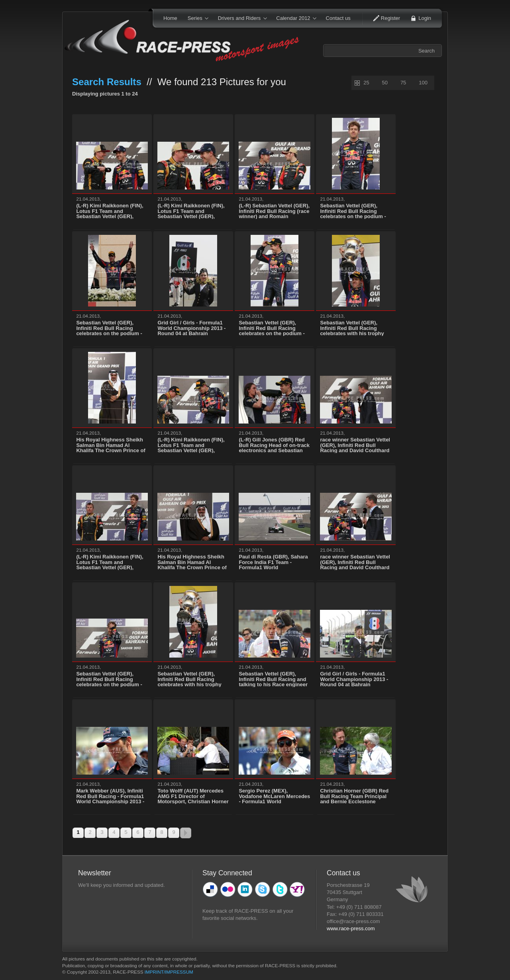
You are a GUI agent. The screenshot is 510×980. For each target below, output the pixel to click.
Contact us (338, 18)
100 (423, 83)
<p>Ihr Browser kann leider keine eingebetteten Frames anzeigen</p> (130, 917)
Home (170, 18)
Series (195, 19)
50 (385, 83)
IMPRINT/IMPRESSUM (169, 972)
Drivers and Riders (240, 19)
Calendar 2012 (294, 19)
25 (366, 83)
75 (403, 83)
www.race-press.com (351, 928)
